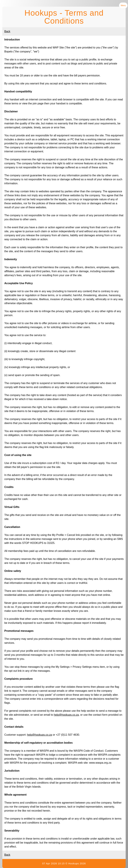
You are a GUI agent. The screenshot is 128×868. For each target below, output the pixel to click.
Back (7, 31)
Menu (123, 5)
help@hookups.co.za (66, 715)
